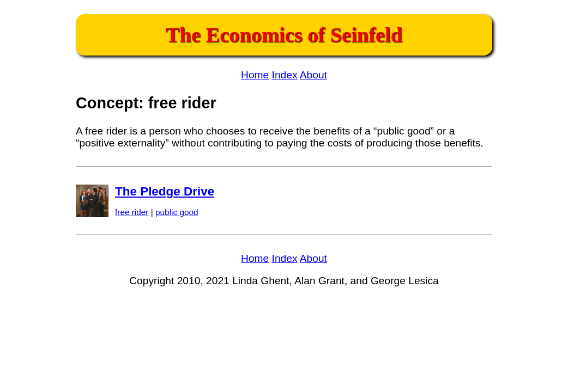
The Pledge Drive (165, 191)
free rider (132, 212)
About (313, 75)
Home (255, 75)
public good (177, 212)
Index (285, 75)
